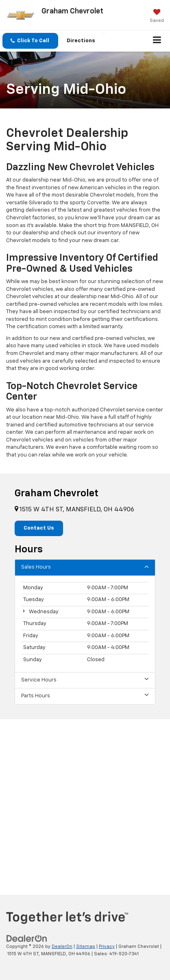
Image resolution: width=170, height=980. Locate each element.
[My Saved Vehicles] (157, 17)
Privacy (107, 946)
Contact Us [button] (39, 528)
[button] (30, 41)
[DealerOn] (27, 938)
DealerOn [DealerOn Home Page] (62, 946)
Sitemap (86, 946)
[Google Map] (85, 800)
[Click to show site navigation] (157, 41)
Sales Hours (85, 567)
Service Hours (85, 680)
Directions (81, 41)
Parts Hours (85, 696)
